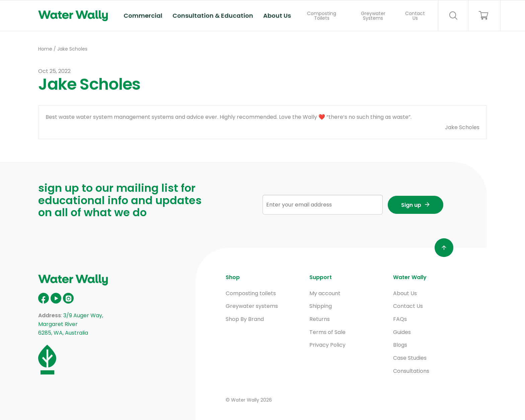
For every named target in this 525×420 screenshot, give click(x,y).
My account (325, 293)
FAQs (400, 319)
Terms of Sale (327, 332)
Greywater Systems (373, 16)
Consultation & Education (213, 16)
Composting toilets (251, 293)
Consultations (411, 371)
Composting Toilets (322, 16)
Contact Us (415, 16)
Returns (320, 319)
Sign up (411, 205)
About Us (277, 16)
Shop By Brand (245, 319)
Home (45, 49)
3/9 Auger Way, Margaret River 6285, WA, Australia (71, 324)
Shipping (321, 306)
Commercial (143, 16)
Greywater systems (252, 306)
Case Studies (410, 358)
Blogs (400, 345)
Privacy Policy (327, 345)
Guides (402, 332)
